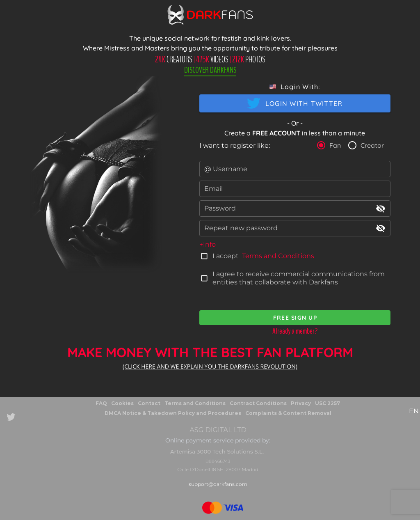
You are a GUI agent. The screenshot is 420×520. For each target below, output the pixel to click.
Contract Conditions (258, 403)
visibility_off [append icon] (381, 208)
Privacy (301, 403)
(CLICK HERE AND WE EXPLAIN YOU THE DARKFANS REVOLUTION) (210, 366)
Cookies (122, 403)
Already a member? (295, 331)
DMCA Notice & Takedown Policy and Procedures (173, 413)
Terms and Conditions (278, 256)
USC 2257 (328, 403)
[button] (295, 87)
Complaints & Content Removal (288, 413)
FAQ (101, 403)
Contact (149, 403)
